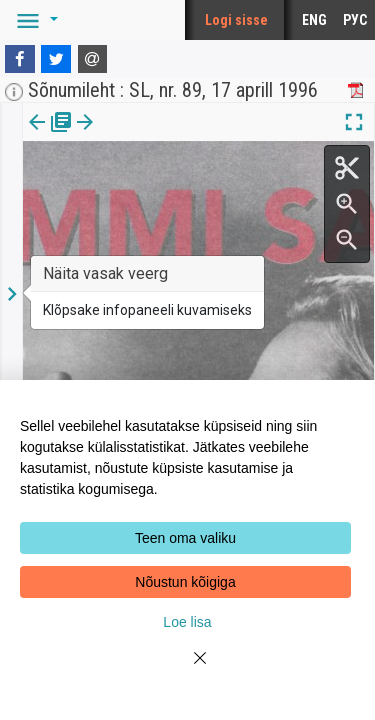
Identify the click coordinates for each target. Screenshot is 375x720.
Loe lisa (187, 622)
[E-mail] (93, 59)
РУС (355, 20)
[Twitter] (56, 59)
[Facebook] (20, 59)
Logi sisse (236, 20)
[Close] (188, 670)
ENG (314, 20)
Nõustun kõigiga (185, 582)
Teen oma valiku (185, 538)
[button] (34, 20)
